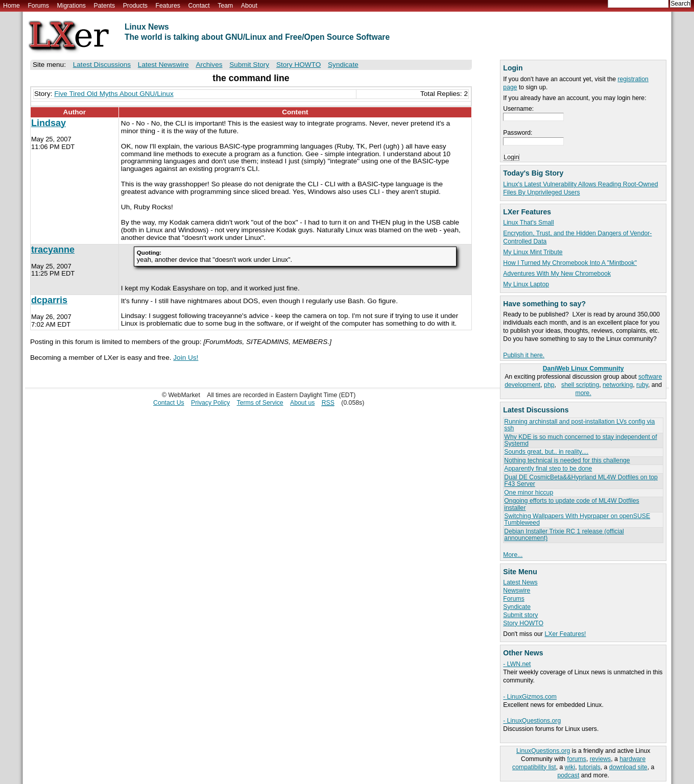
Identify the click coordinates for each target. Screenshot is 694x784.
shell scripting (580, 385)
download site (628, 767)
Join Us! (186, 358)
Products (135, 6)
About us (302, 403)
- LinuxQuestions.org (532, 721)
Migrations (71, 6)
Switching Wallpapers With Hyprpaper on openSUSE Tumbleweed (577, 519)
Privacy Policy (210, 403)
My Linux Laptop (526, 284)
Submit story (520, 615)
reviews (600, 759)
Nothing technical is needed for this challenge (567, 460)
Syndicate (517, 607)
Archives (209, 65)
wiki (570, 767)
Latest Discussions (102, 65)
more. (583, 393)
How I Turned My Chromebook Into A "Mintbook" (570, 263)
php (549, 385)
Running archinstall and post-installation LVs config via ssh (579, 425)
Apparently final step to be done (548, 469)
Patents (105, 6)
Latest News (520, 582)
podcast (569, 775)
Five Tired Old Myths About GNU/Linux (114, 94)
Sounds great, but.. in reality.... (546, 452)
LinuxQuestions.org (543, 751)
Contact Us (169, 403)
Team (225, 6)
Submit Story (249, 65)
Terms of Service (260, 403)
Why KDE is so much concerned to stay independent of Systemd (580, 440)
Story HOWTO (523, 623)
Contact (199, 6)
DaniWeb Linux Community (583, 369)
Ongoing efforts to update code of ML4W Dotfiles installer (571, 504)
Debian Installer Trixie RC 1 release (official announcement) (564, 535)
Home (11, 6)
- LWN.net (517, 664)
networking (618, 385)
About (249, 6)
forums (577, 759)
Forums (38, 6)
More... (513, 555)
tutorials (590, 767)
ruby (642, 385)
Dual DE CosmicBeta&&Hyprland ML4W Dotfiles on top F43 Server (581, 481)
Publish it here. (524, 355)
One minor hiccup (529, 493)
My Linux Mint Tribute (533, 252)
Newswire (517, 591)
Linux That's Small (528, 223)
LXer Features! (566, 634)
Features (168, 6)
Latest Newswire (163, 65)
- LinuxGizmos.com (530, 697)
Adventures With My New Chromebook (557, 274)
